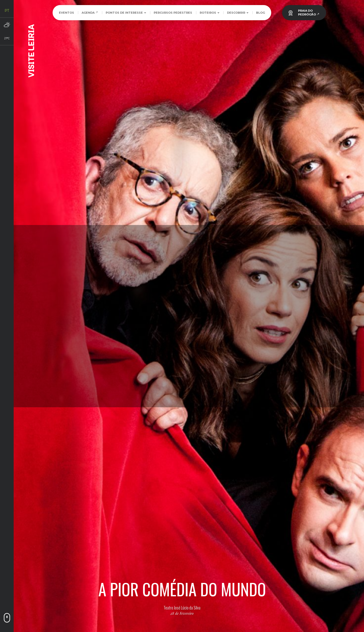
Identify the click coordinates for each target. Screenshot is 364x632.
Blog (260, 13)
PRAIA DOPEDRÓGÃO (309, 13)
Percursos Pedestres (173, 13)
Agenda (90, 13)
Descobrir (238, 13)
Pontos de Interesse (126, 13)
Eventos (66, 13)
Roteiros (210, 13)
